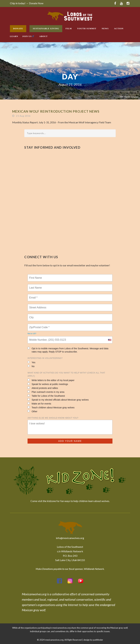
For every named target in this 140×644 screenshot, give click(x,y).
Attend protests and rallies (43, 388)
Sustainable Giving (46, 28)
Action (119, 28)
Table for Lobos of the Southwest (46, 396)
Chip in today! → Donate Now (27, 3)
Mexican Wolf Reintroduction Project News (56, 111)
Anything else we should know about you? (53, 418)
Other (32, 411)
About (43, 36)
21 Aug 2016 (23, 116)
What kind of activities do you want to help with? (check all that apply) (66, 374)
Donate (18, 28)
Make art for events (39, 404)
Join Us (28, 36)
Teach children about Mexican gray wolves (51, 407)
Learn (14, 36)
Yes (31, 362)
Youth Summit (87, 28)
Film (69, 28)
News (105, 28)
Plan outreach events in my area (46, 392)
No (31, 366)
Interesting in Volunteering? (45, 358)
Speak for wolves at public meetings (48, 384)
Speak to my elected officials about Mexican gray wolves (58, 400)
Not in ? (32, 334)
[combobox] (110, 340)
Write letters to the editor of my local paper (51, 380)
